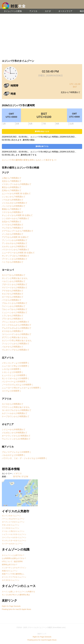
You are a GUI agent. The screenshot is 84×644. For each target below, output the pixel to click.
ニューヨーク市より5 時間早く (16, 366)
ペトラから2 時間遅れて (13, 262)
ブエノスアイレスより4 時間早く (17, 452)
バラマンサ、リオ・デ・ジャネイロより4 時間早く (25, 458)
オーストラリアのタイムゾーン (14, 577)
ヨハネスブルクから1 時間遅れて (17, 410)
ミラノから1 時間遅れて (13, 316)
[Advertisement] (42, 36)
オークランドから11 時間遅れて (16, 436)
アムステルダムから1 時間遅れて (17, 328)
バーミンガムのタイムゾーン (13, 519)
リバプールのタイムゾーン (12, 544)
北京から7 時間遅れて (12, 181)
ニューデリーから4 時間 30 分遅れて (18, 253)
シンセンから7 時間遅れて (14, 197)
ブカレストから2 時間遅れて (15, 303)
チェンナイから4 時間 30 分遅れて (17, 215)
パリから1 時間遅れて (12, 300)
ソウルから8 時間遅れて (13, 200)
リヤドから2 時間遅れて (13, 212)
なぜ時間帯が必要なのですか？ (14, 558)
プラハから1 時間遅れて (13, 319)
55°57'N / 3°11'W (21, 477)
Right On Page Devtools (11, 606)
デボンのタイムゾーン (11, 525)
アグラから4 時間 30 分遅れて (15, 237)
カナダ (48, 11)
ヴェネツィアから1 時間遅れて (16, 350)
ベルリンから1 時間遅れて (14, 281)
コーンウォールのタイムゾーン (14, 537)
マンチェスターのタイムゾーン (14, 541)
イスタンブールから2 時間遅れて (17, 184)
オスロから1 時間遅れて (13, 331)
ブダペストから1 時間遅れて (15, 284)
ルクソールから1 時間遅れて (15, 413)
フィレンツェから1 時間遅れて (16, 344)
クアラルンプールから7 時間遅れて (18, 231)
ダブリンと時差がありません (15, 337)
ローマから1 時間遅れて (13, 297)
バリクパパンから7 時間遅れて (16, 250)
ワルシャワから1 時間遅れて (15, 309)
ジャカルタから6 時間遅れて (15, 203)
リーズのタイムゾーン (11, 528)
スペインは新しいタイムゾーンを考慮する (18, 592)
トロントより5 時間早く (13, 372)
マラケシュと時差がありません (16, 407)
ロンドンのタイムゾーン (11, 516)
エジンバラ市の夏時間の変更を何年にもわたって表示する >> (29, 160)
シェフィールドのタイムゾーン (14, 534)
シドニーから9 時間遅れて (14, 430)
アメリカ (33, 11)
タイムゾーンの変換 (13, 11)
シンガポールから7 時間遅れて (16, 218)
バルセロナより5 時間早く (14, 455)
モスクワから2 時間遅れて (14, 275)
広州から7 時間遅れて (12, 190)
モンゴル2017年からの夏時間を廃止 (16, 595)
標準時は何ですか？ (10, 565)
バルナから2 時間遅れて (13, 347)
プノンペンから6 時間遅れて (15, 240)
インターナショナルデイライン (14, 568)
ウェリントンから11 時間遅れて (16, 439)
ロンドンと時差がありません (15, 278)
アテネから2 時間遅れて (13, 291)
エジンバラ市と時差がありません (17, 340)
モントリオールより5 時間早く (16, 378)
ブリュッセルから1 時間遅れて (16, 322)
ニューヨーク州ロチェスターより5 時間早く (22, 388)
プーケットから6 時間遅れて (15, 259)
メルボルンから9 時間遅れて (15, 433)
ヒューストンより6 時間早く (15, 375)
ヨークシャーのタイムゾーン (13, 522)
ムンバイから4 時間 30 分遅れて (16, 194)
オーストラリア (65, 11)
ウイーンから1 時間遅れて (14, 306)
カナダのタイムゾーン (11, 580)
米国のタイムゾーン (10, 571)
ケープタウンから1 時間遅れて (16, 416)
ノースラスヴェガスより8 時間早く (18, 385)
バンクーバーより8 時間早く (15, 382)
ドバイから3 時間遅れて (13, 225)
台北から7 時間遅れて (12, 222)
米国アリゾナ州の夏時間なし (13, 574)
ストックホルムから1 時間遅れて (17, 325)
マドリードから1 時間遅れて (15, 288)
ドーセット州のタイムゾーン (13, 531)
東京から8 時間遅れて (12, 187)
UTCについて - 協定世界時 (12, 561)
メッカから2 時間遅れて (13, 234)
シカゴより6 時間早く (12, 369)
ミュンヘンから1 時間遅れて (15, 312)
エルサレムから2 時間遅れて (15, 246)
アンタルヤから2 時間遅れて (15, 243)
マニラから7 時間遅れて (13, 228)
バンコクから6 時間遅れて (14, 206)
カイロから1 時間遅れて (13, 404)
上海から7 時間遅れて (12, 178)
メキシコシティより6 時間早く (16, 363)
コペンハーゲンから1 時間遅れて (17, 334)
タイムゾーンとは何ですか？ (13, 555)
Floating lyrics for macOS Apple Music (17, 609)
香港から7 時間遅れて (12, 209)
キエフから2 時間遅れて (13, 294)
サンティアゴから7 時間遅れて (16, 256)
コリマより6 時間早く (12, 391)
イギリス (18, 473)
